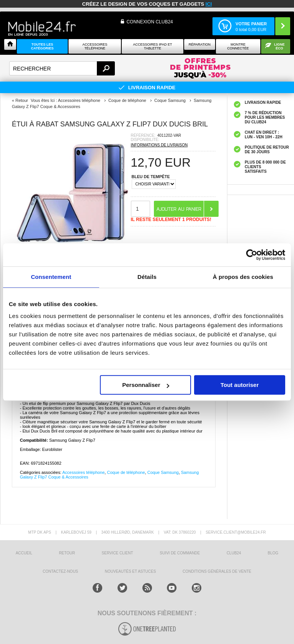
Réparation (200, 44)
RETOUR (67, 553)
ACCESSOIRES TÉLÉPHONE (95, 46)
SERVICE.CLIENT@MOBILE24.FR (236, 532)
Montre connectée (238, 46)
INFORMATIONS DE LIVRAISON (159, 145)
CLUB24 (234, 553)
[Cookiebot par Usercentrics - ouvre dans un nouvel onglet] (252, 255)
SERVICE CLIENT (118, 553)
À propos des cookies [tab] (243, 277)
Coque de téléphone (126, 472)
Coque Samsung (163, 472)
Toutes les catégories (42, 46)
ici (209, 4)
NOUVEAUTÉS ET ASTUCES (131, 571)
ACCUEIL (24, 553)
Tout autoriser (240, 385)
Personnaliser (146, 385)
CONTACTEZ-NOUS (60, 571)
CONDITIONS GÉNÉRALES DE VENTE (217, 571)
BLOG (273, 553)
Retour (22, 100)
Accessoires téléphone (84, 472)
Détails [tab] (147, 277)
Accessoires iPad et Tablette (153, 46)
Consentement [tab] (51, 277)
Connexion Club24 (149, 22)
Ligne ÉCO (279, 46)
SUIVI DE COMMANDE (180, 553)
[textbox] (62, 68)
